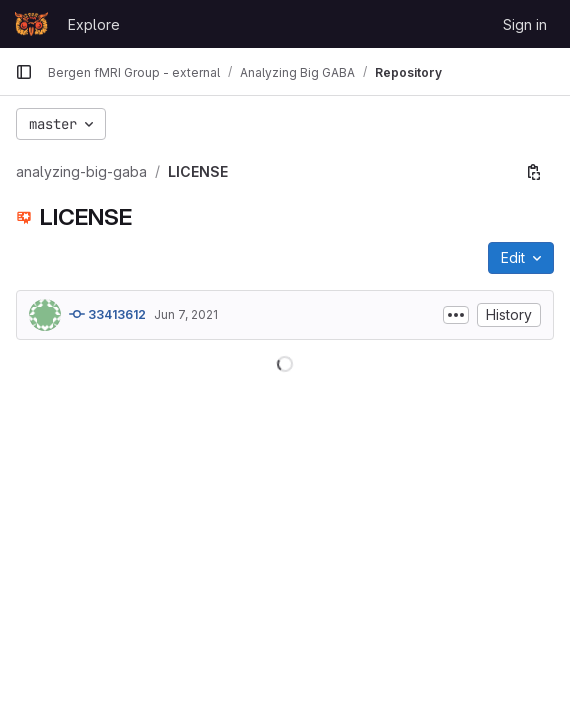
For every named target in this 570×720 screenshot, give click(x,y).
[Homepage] (31, 24)
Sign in (525, 24)
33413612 (107, 314)
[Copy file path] (534, 172)
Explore (94, 24)
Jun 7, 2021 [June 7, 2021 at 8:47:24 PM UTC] (186, 314)
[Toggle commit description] (456, 315)
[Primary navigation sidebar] (24, 72)
